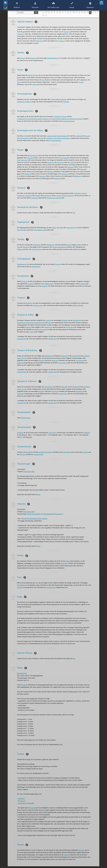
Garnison (66, 855)
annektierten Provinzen (46, 452)
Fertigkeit (20, 433)
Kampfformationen (52, 58)
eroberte (59, 196)
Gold (19, 160)
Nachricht (24, 281)
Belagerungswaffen (29, 472)
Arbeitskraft (21, 196)
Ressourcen (21, 801)
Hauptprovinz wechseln (54, 198)
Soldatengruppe (22, 264)
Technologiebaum (68, 121)
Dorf (79, 249)
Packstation (69, 327)
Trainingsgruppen (37, 249)
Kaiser (19, 82)
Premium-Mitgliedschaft (59, 247)
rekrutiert (57, 264)
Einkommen (78, 193)
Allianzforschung (62, 136)
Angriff (31, 332)
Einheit (54, 228)
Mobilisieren (50, 245)
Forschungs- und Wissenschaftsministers (58, 138)
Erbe (43, 80)
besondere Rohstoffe (68, 196)
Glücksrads (20, 34)
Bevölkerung (34, 155)
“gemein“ (81, 82)
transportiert (43, 329)
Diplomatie (90, 5)
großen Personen (33, 75)
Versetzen (48, 320)
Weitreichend (25, 519)
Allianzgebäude (51, 136)
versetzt (24, 358)
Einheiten (20, 249)
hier (74, 213)
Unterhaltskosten (22, 585)
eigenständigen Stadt (40, 230)
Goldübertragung (49, 284)
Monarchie (58, 514)
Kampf (72, 5)
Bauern (69, 245)
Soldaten (79, 245)
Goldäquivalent (22, 339)
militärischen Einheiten (24, 102)
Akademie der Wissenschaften (51, 119)
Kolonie (25, 230)
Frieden (34, 84)
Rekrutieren (48, 356)
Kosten (84, 193)
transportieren (63, 363)
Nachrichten (64, 563)
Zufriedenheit (65, 158)
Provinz (19, 230)
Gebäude (53, 99)
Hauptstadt (75, 356)
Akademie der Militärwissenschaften (72, 119)
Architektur (21, 119)
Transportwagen (71, 228)
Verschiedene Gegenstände (26, 803)
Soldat (61, 228)
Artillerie (45, 519)
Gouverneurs (52, 433)
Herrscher (34, 58)
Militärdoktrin (36, 267)
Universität (28, 119)
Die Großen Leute (53, 5)
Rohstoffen (39, 41)
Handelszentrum (40, 323)
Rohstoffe (67, 32)
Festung (23, 58)
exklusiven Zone (38, 305)
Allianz (67, 561)
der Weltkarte (79, 305)
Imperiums (30, 158)
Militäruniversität (37, 119)
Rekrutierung (37, 245)
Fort (49, 323)
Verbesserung (48, 387)
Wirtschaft (35, 5)
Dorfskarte (66, 102)
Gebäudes (57, 116)
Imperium (85, 452)
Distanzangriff (48, 514)
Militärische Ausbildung (34, 514)
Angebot (31, 284)
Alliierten (83, 284)
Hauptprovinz (77, 320)
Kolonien (22, 454)
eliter (19, 247)
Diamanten (71, 167)
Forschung (63, 116)
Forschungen (63, 99)
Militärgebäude (22, 673)
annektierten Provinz (23, 323)
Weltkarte (17, 5)
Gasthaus (61, 41)
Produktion (51, 162)
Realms (33, 808)
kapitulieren (35, 198)
